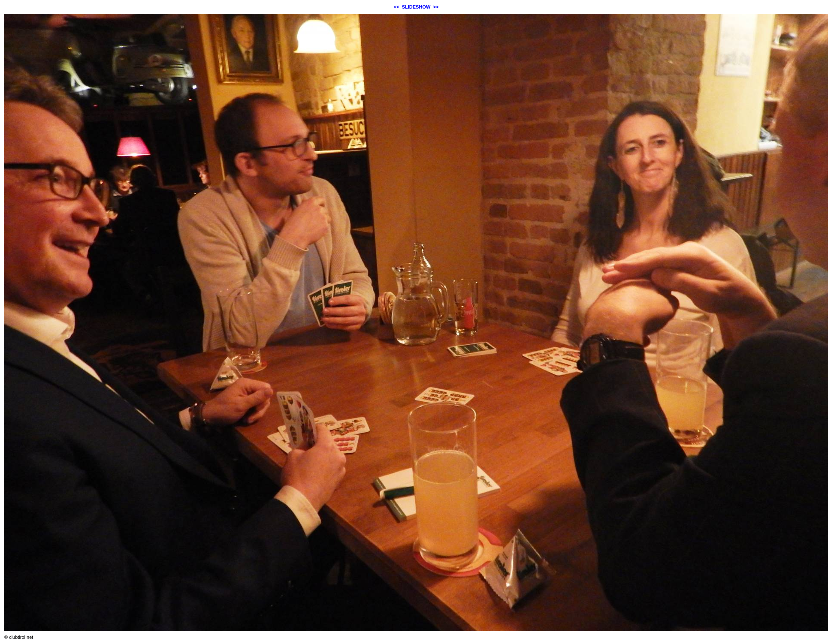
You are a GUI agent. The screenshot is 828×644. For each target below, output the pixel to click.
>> (436, 7)
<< (397, 7)
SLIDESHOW (416, 7)
